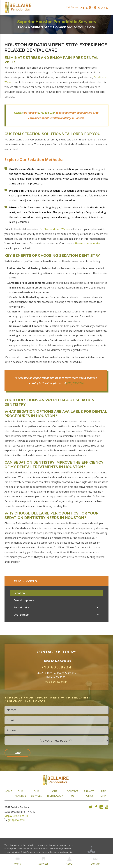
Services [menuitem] (44, 861)
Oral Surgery (22, 616)
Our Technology (55, 795)
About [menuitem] (70, 861)
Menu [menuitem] (17, 861)
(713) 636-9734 (47, 113)
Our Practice (20, 795)
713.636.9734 (94, 7)
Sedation (19, 594)
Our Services (36, 795)
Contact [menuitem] (95, 861)
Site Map (103, 795)
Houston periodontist (88, 243)
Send (18, 754)
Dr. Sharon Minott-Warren (55, 229)
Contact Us (73, 795)
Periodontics (22, 609)
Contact (19, 113)
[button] (98, 609)
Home (8, 792)
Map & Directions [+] (57, 683)
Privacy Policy (89, 795)
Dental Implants (24, 601)
